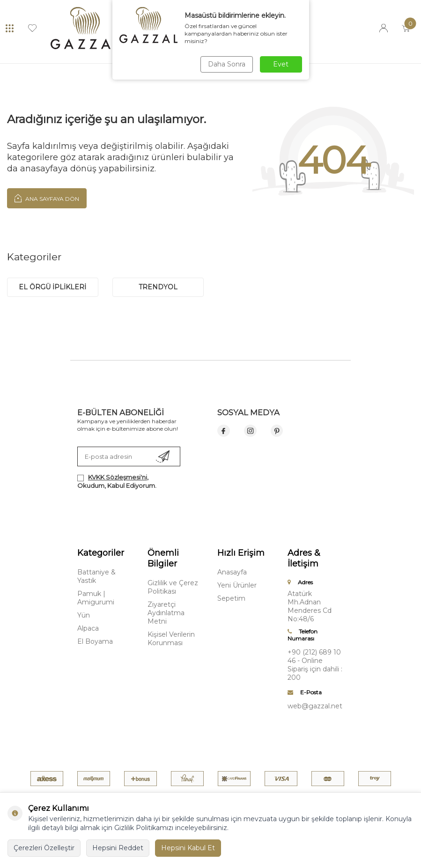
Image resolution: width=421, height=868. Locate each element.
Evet (281, 64)
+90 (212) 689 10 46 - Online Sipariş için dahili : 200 (315, 665)
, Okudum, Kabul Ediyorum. (117, 481)
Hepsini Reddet (118, 848)
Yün (84, 615)
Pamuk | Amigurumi (96, 598)
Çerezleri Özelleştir (44, 848)
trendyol (158, 287)
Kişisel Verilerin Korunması (171, 639)
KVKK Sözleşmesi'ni (118, 477)
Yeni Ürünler (237, 585)
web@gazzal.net (315, 706)
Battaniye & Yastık (96, 576)
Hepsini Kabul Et (188, 848)
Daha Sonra (227, 64)
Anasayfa (232, 572)
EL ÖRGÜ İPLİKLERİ (52, 287)
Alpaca (88, 628)
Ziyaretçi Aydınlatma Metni (166, 613)
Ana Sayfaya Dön (47, 198)
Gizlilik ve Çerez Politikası (173, 587)
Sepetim (231, 598)
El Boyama (95, 641)
